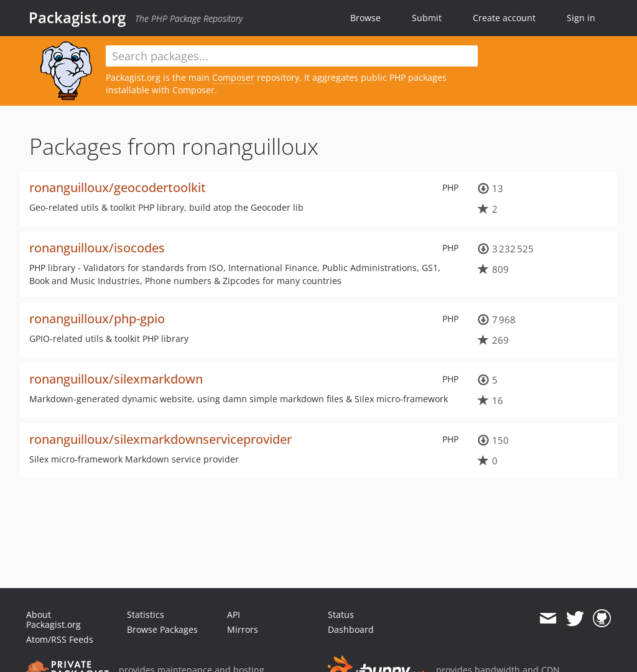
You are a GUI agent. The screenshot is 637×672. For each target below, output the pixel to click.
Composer (233, 77)
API (234, 614)
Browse (365, 18)
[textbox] (292, 56)
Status (341, 614)
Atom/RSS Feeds (60, 639)
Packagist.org (77, 17)
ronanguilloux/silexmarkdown (116, 379)
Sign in (581, 18)
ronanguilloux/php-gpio (97, 319)
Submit (427, 18)
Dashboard (351, 629)
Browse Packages (162, 629)
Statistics (146, 614)
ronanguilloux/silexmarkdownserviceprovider (160, 439)
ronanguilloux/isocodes (97, 248)
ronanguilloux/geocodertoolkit (118, 187)
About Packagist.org (53, 619)
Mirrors (243, 629)
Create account (504, 18)
